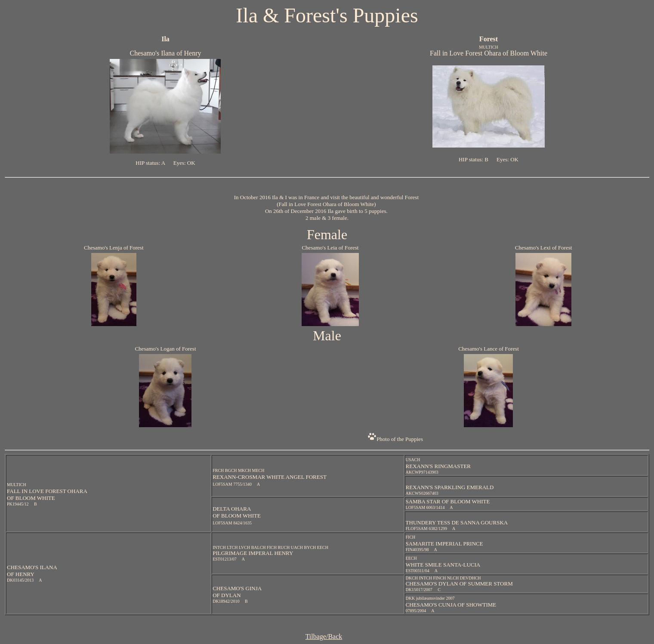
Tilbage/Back (324, 636)
